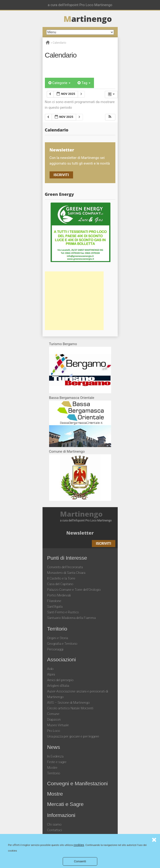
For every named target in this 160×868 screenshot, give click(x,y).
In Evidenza (55, 756)
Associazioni (62, 660)
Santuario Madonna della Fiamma (72, 618)
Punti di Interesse (67, 558)
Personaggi (55, 649)
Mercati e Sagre (65, 804)
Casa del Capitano (60, 584)
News (54, 747)
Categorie (60, 83)
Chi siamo (54, 825)
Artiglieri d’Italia (58, 686)
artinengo (88, 19)
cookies (79, 845)
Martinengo (81, 514)
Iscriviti (61, 175)
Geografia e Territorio (62, 644)
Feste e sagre (57, 762)
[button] (110, 117)
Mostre (52, 768)
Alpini (51, 675)
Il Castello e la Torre (61, 579)
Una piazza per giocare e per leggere (73, 737)
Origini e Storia (58, 638)
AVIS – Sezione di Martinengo (68, 703)
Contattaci (55, 830)
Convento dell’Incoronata (65, 567)
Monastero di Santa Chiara (66, 573)
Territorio (57, 629)
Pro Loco (54, 731)
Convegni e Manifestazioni (78, 784)
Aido (51, 669)
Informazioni (61, 815)
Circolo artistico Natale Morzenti (70, 708)
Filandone (54, 601)
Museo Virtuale (58, 725)
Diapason (54, 720)
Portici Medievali (59, 595)
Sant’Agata (55, 607)
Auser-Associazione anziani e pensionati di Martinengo (78, 694)
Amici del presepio (60, 680)
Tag (84, 83)
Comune (53, 714)
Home (48, 42)
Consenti (80, 861)
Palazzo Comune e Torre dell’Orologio (74, 590)
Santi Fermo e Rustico (63, 612)
